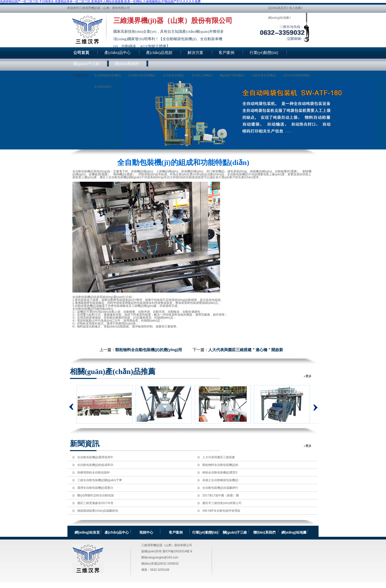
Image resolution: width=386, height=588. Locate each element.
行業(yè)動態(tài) (205, 532)
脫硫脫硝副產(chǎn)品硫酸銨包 (98, 511)
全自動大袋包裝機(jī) (142, 75)
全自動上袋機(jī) (202, 75)
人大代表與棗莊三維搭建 (219, 457)
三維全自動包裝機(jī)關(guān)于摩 (100, 480)
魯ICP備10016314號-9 (177, 551)
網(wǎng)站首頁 (87, 532)
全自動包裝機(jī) (173, 75)
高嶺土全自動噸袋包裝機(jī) (220, 480)
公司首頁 (81, 53)
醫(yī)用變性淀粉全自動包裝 (96, 495)
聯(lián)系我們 (264, 532)
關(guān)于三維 (235, 532)
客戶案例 (176, 532)
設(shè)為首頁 (277, 8)
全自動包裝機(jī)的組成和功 (95, 465)
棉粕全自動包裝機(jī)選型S (220, 473)
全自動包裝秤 (103, 87)
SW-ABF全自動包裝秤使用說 (221, 511)
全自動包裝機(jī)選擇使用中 (95, 457)
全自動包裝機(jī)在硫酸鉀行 (220, 488)
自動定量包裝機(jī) (264, 75)
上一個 (71, 407)
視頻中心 (146, 532)
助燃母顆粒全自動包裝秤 (94, 473)
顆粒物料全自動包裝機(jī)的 (220, 465)
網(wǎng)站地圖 (279, 18)
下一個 (314, 404)
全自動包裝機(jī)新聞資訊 (308, 446)
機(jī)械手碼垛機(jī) (232, 75)
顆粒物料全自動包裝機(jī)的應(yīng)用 (149, 350)
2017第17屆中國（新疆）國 (221, 495)
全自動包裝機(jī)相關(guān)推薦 (308, 376)
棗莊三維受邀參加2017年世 (95, 503)
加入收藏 (295, 8)
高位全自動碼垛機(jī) (297, 75)
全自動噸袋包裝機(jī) (107, 75)
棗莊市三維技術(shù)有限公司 (222, 503)
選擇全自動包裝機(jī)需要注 (95, 488)
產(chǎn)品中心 (117, 532)
